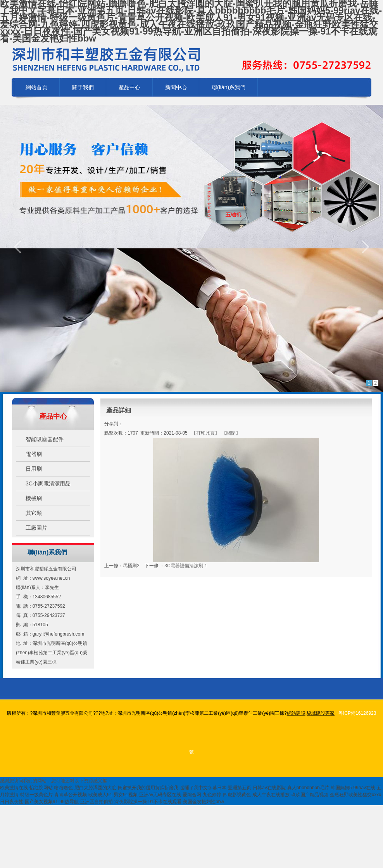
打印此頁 (205, 433)
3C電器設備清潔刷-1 (186, 566)
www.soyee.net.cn (51, 578)
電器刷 (34, 454)
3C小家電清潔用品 (48, 483)
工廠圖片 (36, 528)
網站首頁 (36, 87)
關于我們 (83, 87)
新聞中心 (176, 87)
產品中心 (129, 87)
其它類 (34, 513)
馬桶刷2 (131, 566)
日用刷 (34, 469)
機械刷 (34, 498)
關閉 (231, 433)
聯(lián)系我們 (229, 87)
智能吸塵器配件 (45, 439)
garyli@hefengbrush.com (59, 634)
